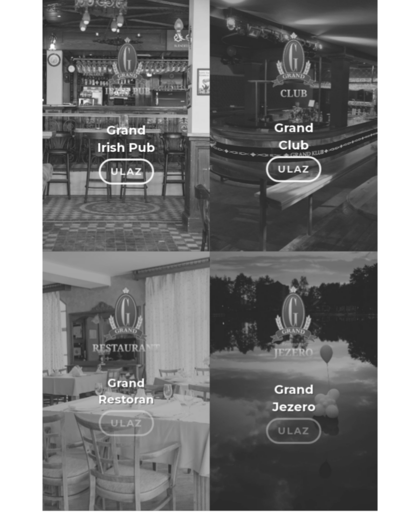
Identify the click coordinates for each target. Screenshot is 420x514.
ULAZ (127, 167)
